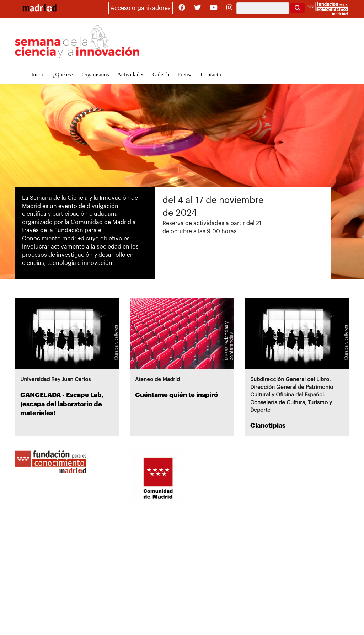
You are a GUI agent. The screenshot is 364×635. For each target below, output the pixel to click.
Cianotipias (268, 426)
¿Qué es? (63, 74)
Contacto (211, 74)
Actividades (131, 74)
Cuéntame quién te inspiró (176, 395)
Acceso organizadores (141, 8)
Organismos (95, 74)
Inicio (38, 74)
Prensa (185, 74)
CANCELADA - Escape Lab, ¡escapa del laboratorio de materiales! (62, 404)
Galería (161, 74)
